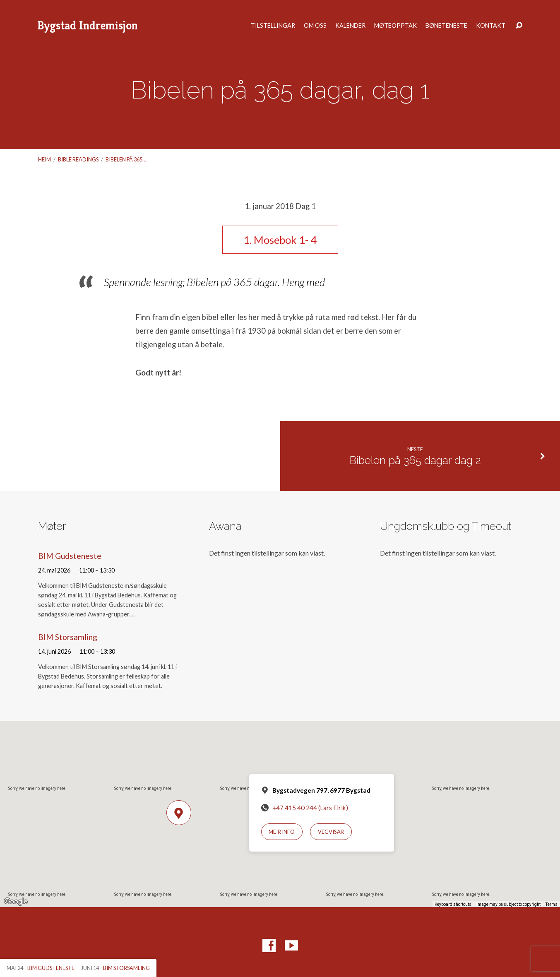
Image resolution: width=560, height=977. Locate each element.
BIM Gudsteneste (70, 556)
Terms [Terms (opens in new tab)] (552, 904)
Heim (44, 159)
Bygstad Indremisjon (88, 25)
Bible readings (78, 159)
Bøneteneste (446, 26)
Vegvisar (331, 832)
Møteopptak (395, 26)
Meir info (282, 832)
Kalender (350, 26)
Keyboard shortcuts (453, 904)
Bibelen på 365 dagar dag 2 (415, 460)
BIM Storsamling (68, 637)
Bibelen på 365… (126, 159)
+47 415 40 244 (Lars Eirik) (310, 808)
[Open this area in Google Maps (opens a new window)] (16, 902)
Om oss (315, 26)
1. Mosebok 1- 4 (280, 240)
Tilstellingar (273, 26)
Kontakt (491, 26)
